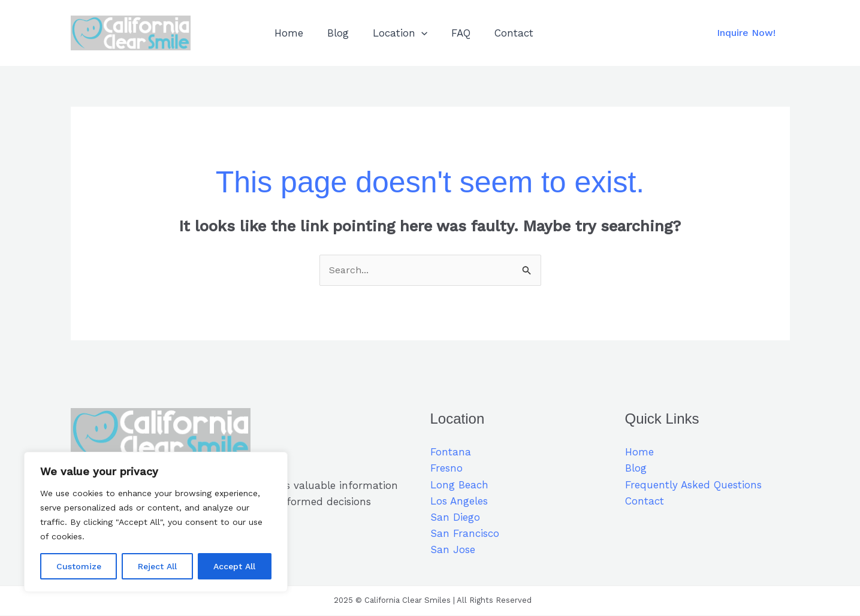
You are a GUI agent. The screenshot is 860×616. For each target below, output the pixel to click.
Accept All (234, 566)
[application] (412, 33)
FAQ (448, 33)
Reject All (157, 566)
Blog (333, 33)
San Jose (453, 551)
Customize (79, 566)
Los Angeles (459, 502)
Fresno (446, 469)
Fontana (451, 452)
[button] (746, 33)
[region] (156, 522)
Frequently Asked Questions (693, 485)
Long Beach (459, 485)
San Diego (455, 518)
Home (287, 33)
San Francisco (465, 534)
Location (391, 33)
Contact (498, 33)
